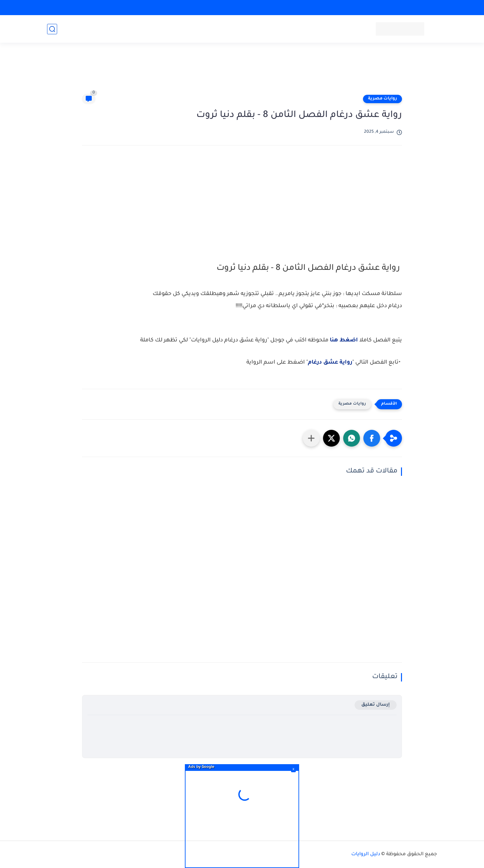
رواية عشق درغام (330, 363)
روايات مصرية (382, 99)
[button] (372, 438)
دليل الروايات (366, 855)
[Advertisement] (242, 71)
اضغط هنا (344, 340)
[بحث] (52, 29)
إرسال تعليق (376, 705)
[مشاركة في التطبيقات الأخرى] (311, 438)
